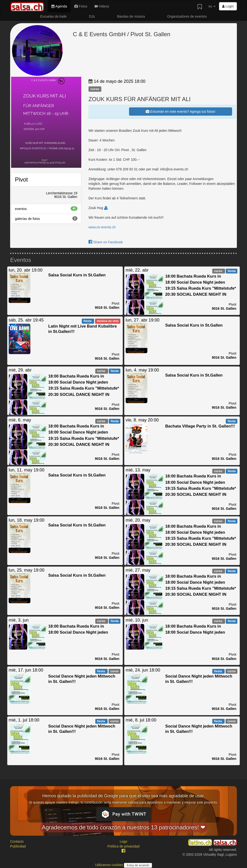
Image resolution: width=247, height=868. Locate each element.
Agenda (59, 6)
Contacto (17, 841)
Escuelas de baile (54, 16)
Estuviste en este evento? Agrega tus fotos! (180, 112)
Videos (102, 6)
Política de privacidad (123, 846)
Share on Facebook (106, 242)
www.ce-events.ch (102, 227)
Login (228, 6)
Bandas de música (131, 16)
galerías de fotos (46, 218)
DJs (92, 16)
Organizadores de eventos (187, 16)
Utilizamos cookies (110, 865)
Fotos (81, 6)
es (212, 6)
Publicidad (18, 846)
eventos (46, 209)
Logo (123, 841)
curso (95, 89)
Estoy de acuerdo (138, 865)
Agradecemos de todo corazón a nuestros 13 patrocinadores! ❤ (123, 827)
